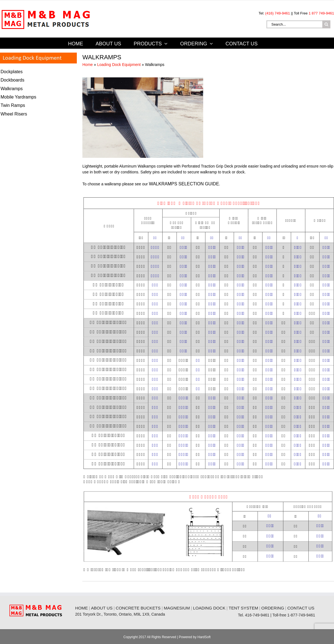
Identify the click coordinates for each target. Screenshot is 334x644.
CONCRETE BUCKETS (138, 608)
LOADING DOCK (209, 608)
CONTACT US (301, 608)
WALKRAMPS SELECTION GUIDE (184, 184)
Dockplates (12, 72)
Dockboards (12, 80)
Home (88, 65)
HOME (82, 608)
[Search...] (294, 24)
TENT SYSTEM (243, 608)
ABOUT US (102, 608)
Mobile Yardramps (18, 97)
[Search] (326, 24)
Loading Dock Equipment (119, 65)
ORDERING (273, 608)
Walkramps (12, 89)
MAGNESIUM (177, 608)
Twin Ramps (13, 105)
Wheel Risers (14, 114)
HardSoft (204, 637)
